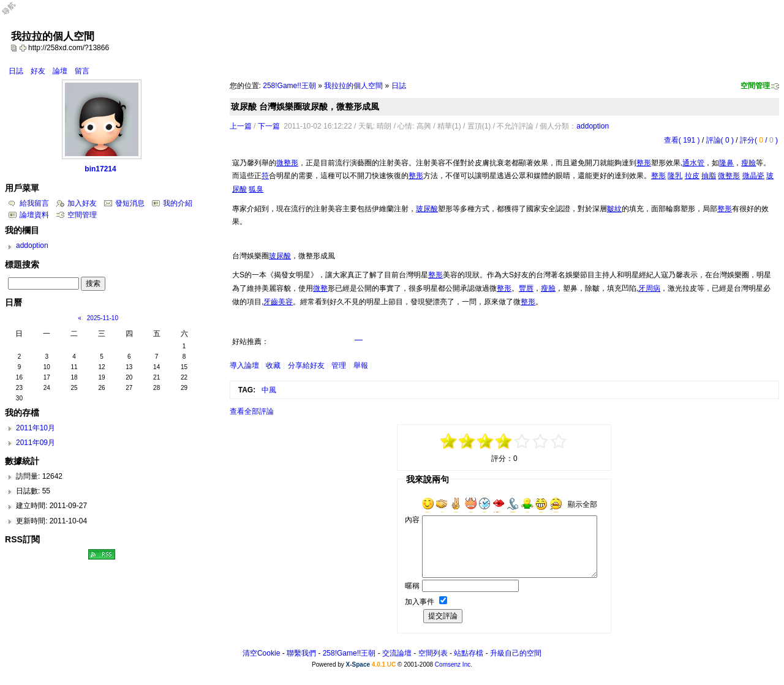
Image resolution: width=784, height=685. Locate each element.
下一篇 (269, 126)
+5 (559, 441)
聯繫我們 (301, 653)
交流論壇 (397, 653)
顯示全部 (582, 504)
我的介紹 (178, 203)
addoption (593, 126)
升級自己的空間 (516, 653)
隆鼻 (726, 163)
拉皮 (692, 176)
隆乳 (675, 176)
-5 (449, 441)
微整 (320, 288)
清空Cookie (261, 653)
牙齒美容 (278, 302)
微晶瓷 (753, 176)
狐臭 (256, 189)
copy (15, 48)
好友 (38, 71)
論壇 (60, 71)
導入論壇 (244, 365)
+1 (522, 441)
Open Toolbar (15, 13)
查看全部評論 (252, 411)
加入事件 (420, 602)
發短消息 (130, 203)
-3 (467, 441)
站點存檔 (469, 653)
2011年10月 (36, 428)
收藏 (273, 365)
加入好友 (82, 203)
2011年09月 (36, 443)
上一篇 (241, 126)
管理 (339, 365)
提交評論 (443, 616)
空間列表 (433, 653)
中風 (269, 390)
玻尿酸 (427, 209)
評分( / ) (759, 140)
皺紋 (614, 209)
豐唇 (526, 288)
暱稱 (412, 586)
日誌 (16, 71)
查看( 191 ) (682, 140)
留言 (82, 71)
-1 (486, 441)
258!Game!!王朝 (289, 86)
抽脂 (709, 176)
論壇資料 (34, 215)
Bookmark (24, 48)
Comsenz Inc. (454, 664)
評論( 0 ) (720, 140)
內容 (412, 520)
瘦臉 (748, 163)
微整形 (287, 163)
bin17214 (100, 169)
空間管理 (755, 86)
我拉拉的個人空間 (353, 86)
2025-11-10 (103, 318)
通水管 (693, 163)
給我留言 (34, 203)
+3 (541, 441)
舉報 (361, 365)
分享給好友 (306, 365)
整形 (644, 163)
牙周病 (649, 288)
